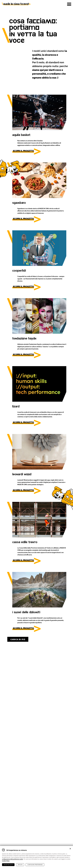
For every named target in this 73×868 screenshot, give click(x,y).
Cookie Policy (6, 861)
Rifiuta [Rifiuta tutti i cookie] (20, 865)
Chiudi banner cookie (70, 849)
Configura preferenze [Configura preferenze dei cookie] (35, 865)
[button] (69, 4)
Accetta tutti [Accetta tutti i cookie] (8, 865)
